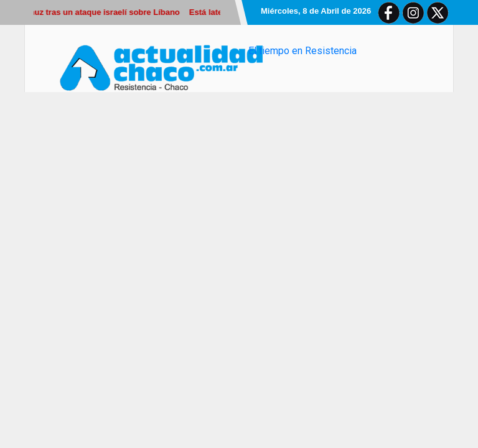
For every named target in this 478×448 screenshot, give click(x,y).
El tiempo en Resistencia (302, 51)
